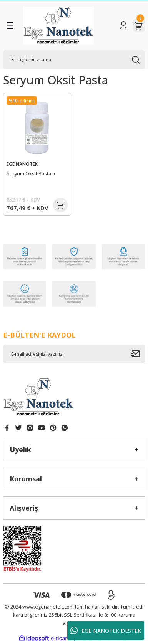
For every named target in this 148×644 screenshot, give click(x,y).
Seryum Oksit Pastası (31, 173)
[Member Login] (123, 25)
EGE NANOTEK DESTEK (106, 631)
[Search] (74, 60)
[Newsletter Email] (74, 354)
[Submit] (138, 354)
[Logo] (58, 25)
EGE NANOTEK (22, 164)
